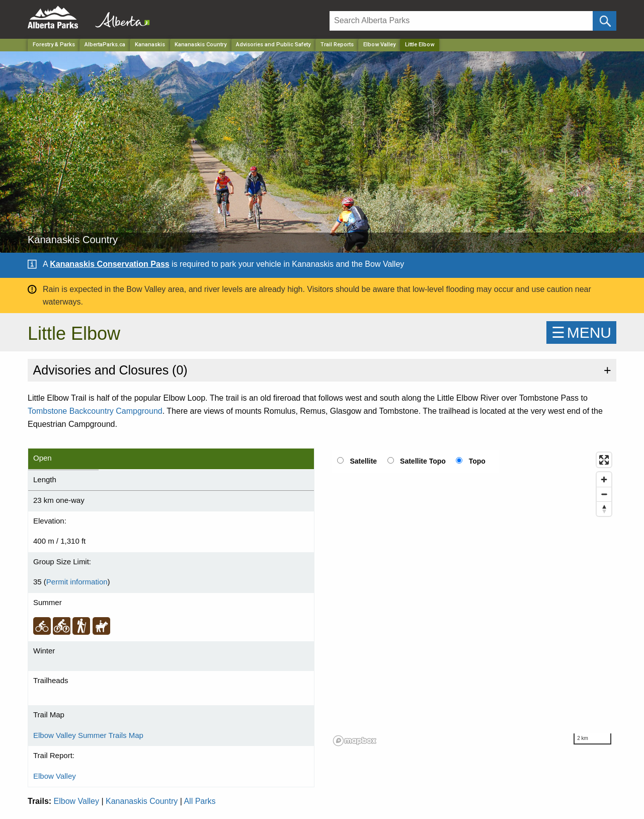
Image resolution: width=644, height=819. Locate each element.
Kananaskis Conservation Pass (109, 264)
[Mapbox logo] (355, 741)
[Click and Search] (605, 21)
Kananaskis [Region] (150, 45)
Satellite (363, 461)
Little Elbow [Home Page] (420, 45)
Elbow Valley (379, 45)
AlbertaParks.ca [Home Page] (105, 45)
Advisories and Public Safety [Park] (273, 45)
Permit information (77, 582)
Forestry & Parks (54, 45)
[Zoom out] (604, 494)
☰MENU (581, 332)
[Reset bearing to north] (604, 509)
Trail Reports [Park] (337, 45)
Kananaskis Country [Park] (200, 45)
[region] (473, 599)
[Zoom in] (604, 479)
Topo (477, 461)
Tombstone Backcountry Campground (95, 411)
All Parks (199, 801)
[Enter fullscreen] (604, 460)
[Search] (461, 21)
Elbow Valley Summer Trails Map (88, 735)
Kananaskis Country (142, 801)
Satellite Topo (423, 461)
